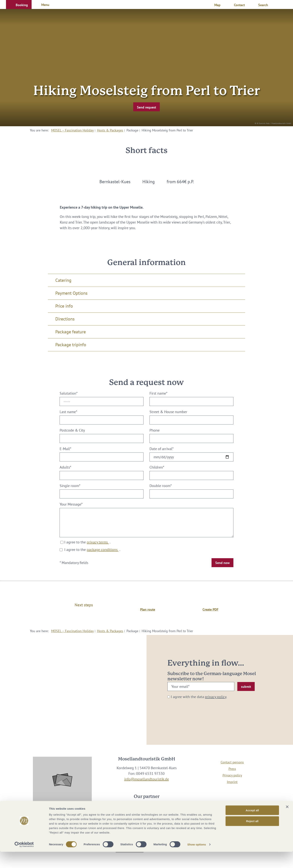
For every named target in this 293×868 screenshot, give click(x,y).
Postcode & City (72, 430)
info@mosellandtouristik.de (147, 779)
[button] (19, 4)
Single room (70, 486)
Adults (65, 467)
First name (158, 393)
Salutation (69, 393)
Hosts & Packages (110, 130)
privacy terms (98, 542)
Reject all (252, 837)
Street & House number (168, 412)
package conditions (103, 550)
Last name (68, 412)
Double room (161, 486)
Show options (197, 861)
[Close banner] (287, 823)
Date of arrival (162, 449)
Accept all (252, 826)
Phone (155, 430)
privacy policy (216, 697)
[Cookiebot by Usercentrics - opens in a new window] (24, 861)
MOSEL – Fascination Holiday (72, 130)
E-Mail (65, 449)
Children (157, 467)
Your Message (71, 504)
